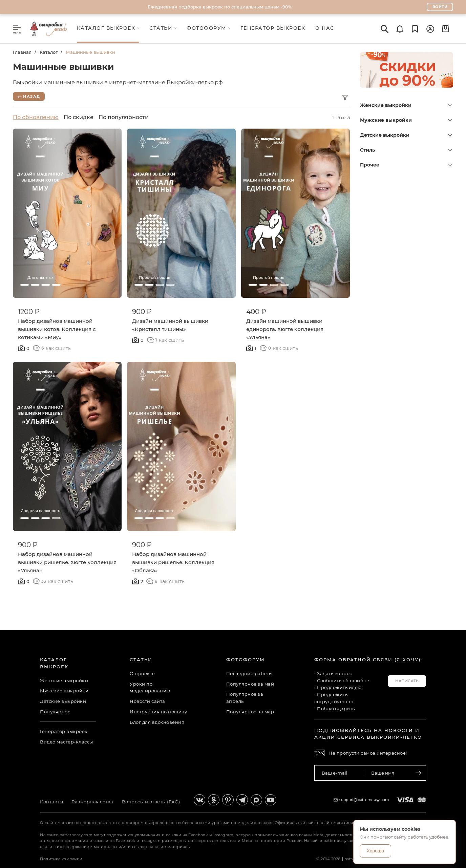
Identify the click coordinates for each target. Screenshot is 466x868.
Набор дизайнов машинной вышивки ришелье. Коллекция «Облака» (173, 562)
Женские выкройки (406, 105)
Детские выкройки (406, 135)
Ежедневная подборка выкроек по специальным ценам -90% (220, 7)
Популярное (55, 712)
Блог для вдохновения (157, 722)
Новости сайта (147, 701)
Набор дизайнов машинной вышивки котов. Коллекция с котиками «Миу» (57, 329)
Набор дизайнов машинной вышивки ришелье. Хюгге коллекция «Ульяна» (67, 562)
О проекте (142, 673)
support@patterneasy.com (364, 800)
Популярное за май (250, 684)
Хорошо (376, 851)
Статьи (141, 660)
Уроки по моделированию (150, 687)
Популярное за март (251, 712)
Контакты (51, 802)
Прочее (406, 165)
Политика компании (61, 859)
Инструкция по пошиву (158, 712)
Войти (440, 7)
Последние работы (249, 673)
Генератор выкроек (64, 731)
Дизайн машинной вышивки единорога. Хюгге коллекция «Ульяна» (285, 329)
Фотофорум (246, 660)
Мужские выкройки (406, 120)
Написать (407, 681)
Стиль (406, 150)
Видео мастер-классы (67, 742)
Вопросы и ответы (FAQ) (151, 802)
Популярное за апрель (245, 698)
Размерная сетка (92, 802)
